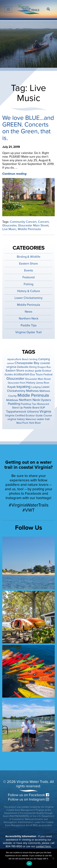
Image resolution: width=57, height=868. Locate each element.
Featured (29, 277)
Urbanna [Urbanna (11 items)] (33, 412)
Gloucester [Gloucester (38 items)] (15, 379)
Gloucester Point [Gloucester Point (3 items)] (17, 383)
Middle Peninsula (29, 229)
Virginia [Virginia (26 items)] (45, 411)
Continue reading (14, 174)
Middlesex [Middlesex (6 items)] (12, 400)
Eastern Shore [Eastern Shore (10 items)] (15, 371)
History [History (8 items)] (31, 383)
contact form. (44, 846)
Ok (29, 863)
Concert (43, 222)
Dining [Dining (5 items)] (33, 367)
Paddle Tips (29, 325)
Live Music (9, 229)
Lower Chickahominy (29, 298)
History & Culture (29, 291)
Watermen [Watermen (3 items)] (31, 419)
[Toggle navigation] (8, 9)
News (28, 312)
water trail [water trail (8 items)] (43, 419)
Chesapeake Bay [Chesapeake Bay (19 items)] (27, 363)
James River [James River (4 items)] (43, 383)
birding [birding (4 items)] (34, 359)
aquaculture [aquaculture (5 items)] (14, 359)
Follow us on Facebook (28, 795)
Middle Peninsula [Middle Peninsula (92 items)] (33, 395)
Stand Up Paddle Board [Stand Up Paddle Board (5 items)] (26, 408)
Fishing (28, 284)
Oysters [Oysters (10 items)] (46, 400)
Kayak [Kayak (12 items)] (12, 387)
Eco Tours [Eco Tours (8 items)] (36, 374)
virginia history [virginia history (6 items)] (16, 419)
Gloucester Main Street (33, 226)
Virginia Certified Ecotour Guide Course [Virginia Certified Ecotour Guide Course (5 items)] (29, 416)
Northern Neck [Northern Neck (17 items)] (29, 400)
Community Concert (23, 222)
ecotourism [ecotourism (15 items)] (22, 374)
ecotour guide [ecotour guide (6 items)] (33, 371)
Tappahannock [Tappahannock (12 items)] (16, 412)
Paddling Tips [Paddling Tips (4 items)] (29, 404)
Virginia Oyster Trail (28, 332)
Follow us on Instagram (28, 799)
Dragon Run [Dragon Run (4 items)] (44, 367)
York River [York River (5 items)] (35, 423)
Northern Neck (29, 319)
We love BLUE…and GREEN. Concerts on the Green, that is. (28, 128)
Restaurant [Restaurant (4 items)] (43, 404)
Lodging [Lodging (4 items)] (36, 387)
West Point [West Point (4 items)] (22, 423)
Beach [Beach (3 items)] (25, 359)
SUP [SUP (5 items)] (43, 408)
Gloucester (9, 226)
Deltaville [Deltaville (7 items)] (23, 367)
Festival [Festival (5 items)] (48, 374)
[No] (53, 858)
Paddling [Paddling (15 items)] (14, 404)
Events (29, 271)
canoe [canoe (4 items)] (10, 363)
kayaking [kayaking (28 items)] (24, 387)
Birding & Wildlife (29, 257)
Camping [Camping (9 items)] (44, 359)
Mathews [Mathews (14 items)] (32, 391)
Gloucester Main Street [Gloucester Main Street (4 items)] (38, 379)
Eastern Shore (28, 264)
